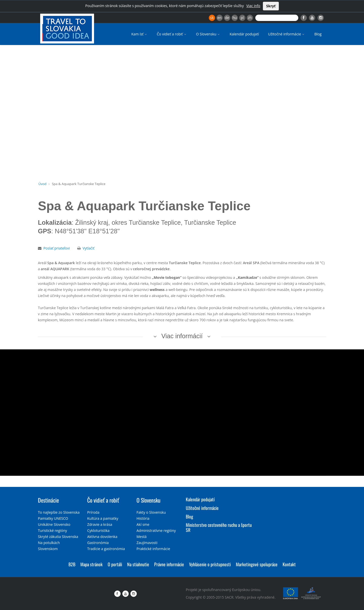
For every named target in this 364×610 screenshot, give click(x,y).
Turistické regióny (52, 530)
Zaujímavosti (147, 543)
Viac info (253, 6)
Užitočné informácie (287, 34)
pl (242, 18)
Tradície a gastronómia (106, 549)
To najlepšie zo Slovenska (59, 512)
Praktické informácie (153, 549)
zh (250, 18)
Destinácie (48, 500)
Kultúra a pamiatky (103, 518)
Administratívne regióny (156, 530)
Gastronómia (98, 543)
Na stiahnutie (138, 564)
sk (212, 18)
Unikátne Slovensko (54, 524)
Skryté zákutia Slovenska (58, 537)
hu (235, 18)
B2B (72, 564)
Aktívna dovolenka (102, 537)
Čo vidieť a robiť (172, 34)
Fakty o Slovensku (151, 512)
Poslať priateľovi (57, 248)
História (143, 518)
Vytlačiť (89, 248)
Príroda (93, 512)
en (219, 18)
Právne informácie (169, 564)
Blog (318, 34)
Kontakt (289, 564)
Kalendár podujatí (244, 34)
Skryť (271, 6)
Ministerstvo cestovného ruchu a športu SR (219, 527)
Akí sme (143, 524)
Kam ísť (139, 34)
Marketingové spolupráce (257, 564)
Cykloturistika (98, 530)
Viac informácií (182, 336)
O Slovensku (208, 34)
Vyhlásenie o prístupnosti (210, 564)
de (227, 18)
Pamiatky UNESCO (53, 518)
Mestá (142, 537)
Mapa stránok (92, 564)
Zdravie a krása (100, 524)
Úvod (42, 184)
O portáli (115, 564)
